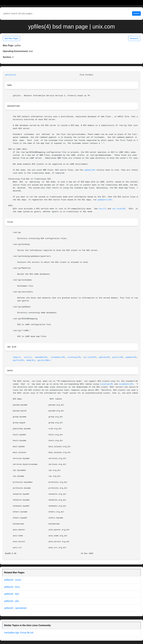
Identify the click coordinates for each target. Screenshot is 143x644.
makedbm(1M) (41, 357)
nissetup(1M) (74, 357)
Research (134, 38)
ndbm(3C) (31, 360)
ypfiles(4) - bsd (11, 594)
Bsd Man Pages (12, 38)
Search (136, 13)
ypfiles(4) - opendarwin (15, 608)
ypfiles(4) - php (11, 601)
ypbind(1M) (104, 357)
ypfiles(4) (11, 75)
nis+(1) (103, 209)
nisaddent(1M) (58, 357)
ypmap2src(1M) (105, 200)
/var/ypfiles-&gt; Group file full (19, 633)
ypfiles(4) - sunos (13, 580)
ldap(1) (17, 357)
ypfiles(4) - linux (12, 587)
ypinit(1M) (118, 357)
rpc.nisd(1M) (119, 209)
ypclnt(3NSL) (44, 360)
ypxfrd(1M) (18, 360)
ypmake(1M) (90, 170)
